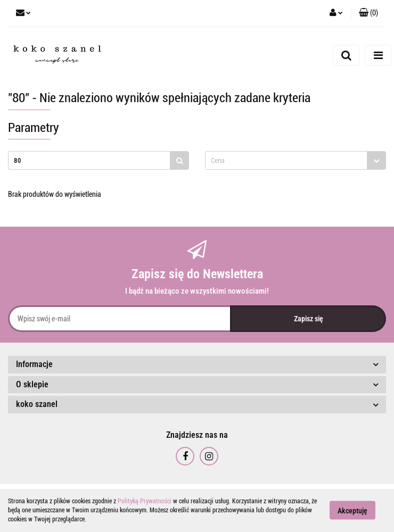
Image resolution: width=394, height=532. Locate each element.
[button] (368, 13)
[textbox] (286, 160)
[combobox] (295, 160)
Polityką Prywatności (145, 501)
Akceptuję (352, 511)
